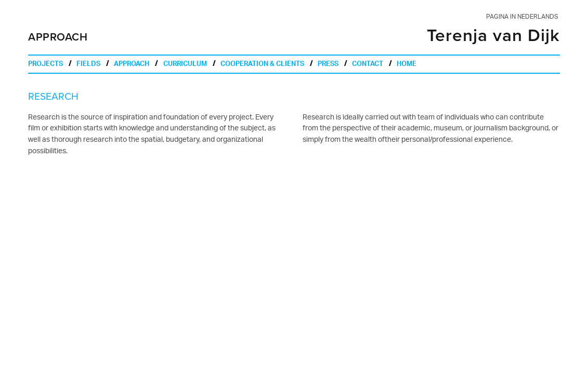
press (328, 65)
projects (45, 65)
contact (368, 65)
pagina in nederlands (522, 17)
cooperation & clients (262, 65)
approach (132, 65)
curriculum (185, 65)
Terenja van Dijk (493, 36)
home (407, 65)
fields (88, 65)
